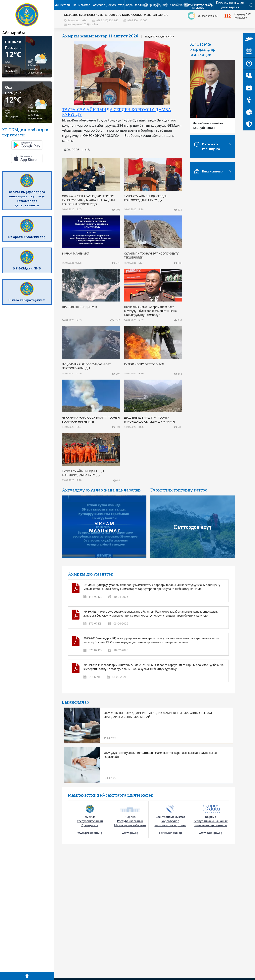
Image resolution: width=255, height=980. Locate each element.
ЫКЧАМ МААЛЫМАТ (104, 527)
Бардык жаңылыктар (159, 36)
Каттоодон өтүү (193, 527)
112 (228, 16)
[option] (120, 98)
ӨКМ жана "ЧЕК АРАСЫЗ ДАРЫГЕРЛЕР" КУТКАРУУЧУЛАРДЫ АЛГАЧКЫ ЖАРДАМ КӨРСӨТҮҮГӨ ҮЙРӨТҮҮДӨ (117, 114)
